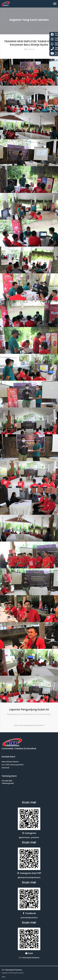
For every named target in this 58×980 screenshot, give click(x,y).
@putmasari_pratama (29, 837)
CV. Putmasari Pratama (29, 958)
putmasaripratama (29, 918)
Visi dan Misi (7, 781)
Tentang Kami (8, 783)
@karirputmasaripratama (29, 877)
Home (3, 977)
